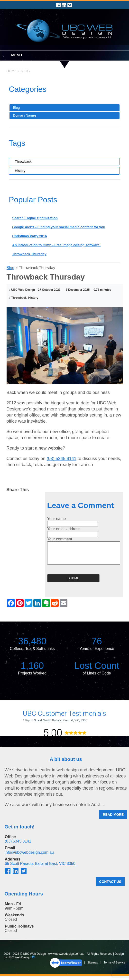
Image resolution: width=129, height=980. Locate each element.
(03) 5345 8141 (62, 459)
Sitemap (93, 963)
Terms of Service (115, 963)
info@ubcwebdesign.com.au (29, 852)
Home (12, 71)
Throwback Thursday (29, 254)
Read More (113, 815)
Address (13, 859)
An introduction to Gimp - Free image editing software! (56, 245)
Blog (25, 71)
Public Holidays (19, 926)
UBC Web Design (19, 957)
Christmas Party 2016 (29, 236)
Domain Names (25, 115)
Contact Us (110, 882)
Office (10, 837)
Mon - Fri (13, 904)
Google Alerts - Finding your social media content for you (59, 227)
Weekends (14, 915)
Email (10, 848)
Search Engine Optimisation (35, 218)
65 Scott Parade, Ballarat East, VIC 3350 (40, 864)
